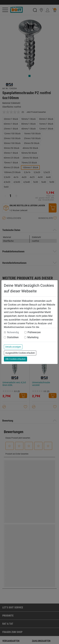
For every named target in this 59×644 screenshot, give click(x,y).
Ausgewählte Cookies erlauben (20, 353)
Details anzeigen (13, 347)
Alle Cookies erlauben (15, 359)
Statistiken (13, 337)
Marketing (33, 337)
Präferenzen (34, 332)
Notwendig (13, 332)
